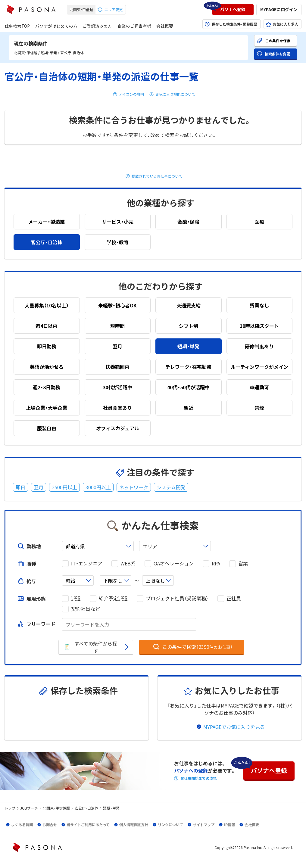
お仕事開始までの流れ (198, 778)
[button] (233, 10)
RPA (216, 563)
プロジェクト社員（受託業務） (177, 598)
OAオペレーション (174, 563)
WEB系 (128, 563)
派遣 (76, 598)
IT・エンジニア (87, 563)
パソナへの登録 (191, 770)
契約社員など (86, 609)
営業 (243, 563)
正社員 (234, 598)
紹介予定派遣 (113, 598)
